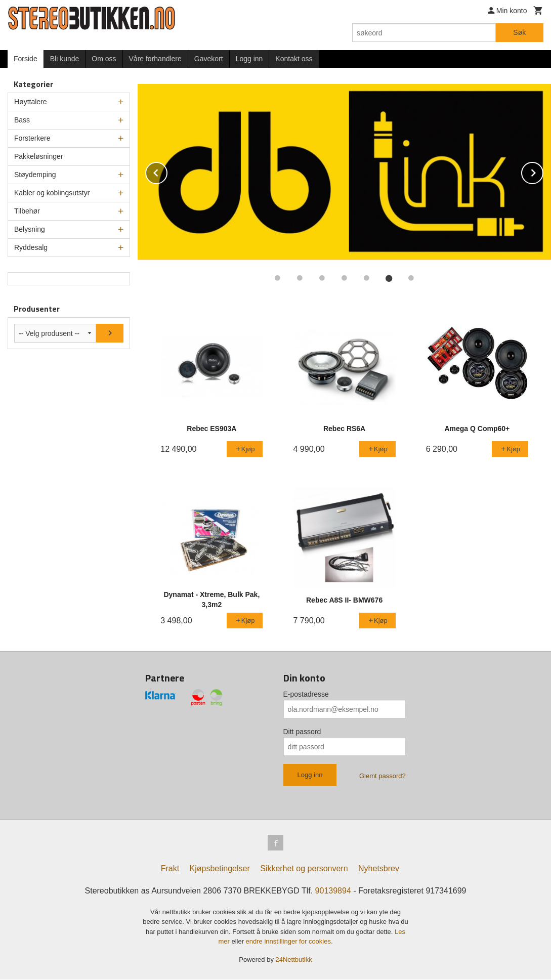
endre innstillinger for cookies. (289, 942)
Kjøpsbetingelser (220, 869)
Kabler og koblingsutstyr (52, 193)
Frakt (170, 869)
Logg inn (249, 59)
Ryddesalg (31, 247)
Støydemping (35, 175)
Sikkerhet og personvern (304, 869)
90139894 (333, 891)
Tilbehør (27, 211)
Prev (167, 171)
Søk (519, 32)
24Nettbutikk (294, 960)
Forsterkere (32, 138)
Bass (22, 120)
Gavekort (209, 59)
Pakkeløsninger (39, 156)
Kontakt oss (294, 59)
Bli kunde (65, 59)
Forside (26, 59)
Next (543, 171)
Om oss (104, 59)
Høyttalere (31, 102)
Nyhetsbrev (379, 869)
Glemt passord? (383, 776)
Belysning (30, 229)
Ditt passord (302, 732)
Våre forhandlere (155, 59)
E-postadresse (306, 694)
